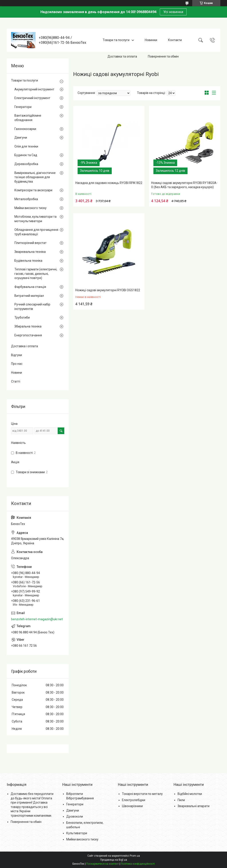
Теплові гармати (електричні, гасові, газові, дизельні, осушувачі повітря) (36, 274)
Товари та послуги (116, 40)
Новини (17, 373)
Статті (16, 381)
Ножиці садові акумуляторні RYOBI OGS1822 (108, 290)
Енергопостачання (28, 335)
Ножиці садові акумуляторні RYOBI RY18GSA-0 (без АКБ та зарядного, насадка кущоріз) (184, 185)
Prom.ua (135, 856)
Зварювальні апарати (194, 806)
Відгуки (17, 355)
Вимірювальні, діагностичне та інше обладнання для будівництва (35, 177)
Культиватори (77, 833)
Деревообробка (26, 164)
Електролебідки (134, 800)
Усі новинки (173, 12)
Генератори (23, 107)
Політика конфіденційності (138, 864)
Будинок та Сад (26, 155)
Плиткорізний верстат (30, 243)
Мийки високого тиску (30, 208)
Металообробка (26, 199)
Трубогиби (22, 317)
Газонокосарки (25, 129)
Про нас (17, 364)
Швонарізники (132, 806)
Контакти (175, 40)
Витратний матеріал (29, 296)
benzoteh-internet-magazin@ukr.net (37, 619)
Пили (181, 800)
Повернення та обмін (163, 56)
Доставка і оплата (24, 346)
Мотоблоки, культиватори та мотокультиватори (35, 219)
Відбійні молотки (190, 794)
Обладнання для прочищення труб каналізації (36, 232)
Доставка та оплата (122, 56)
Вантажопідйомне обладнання (28, 118)
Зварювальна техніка (30, 252)
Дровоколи (75, 816)
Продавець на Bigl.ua (114, 860)
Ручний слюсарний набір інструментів (32, 307)
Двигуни (21, 138)
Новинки (151, 40)
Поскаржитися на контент (103, 864)
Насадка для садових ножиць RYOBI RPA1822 (109, 183)
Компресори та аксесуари (33, 190)
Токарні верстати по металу (142, 794)
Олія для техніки (26, 146)
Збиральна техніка (28, 326)
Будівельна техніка (28, 261)
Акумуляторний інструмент (34, 89)
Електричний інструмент (32, 98)
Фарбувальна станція (30, 287)
